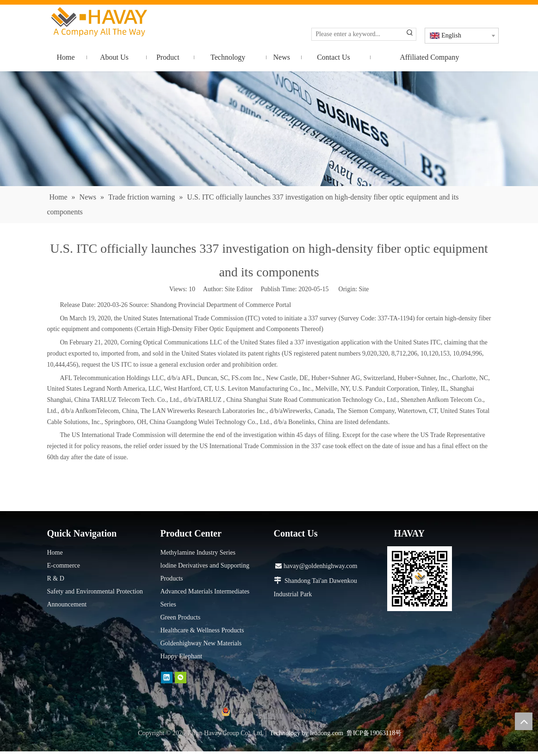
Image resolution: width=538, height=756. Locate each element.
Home (55, 553)
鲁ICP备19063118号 (374, 733)
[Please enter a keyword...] (358, 34)
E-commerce (64, 565)
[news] (269, 129)
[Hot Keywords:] (410, 34)
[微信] (181, 678)
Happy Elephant (182, 656)
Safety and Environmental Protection (95, 591)
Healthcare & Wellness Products (202, 630)
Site (364, 289)
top (524, 721)
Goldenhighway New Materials (201, 643)
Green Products (181, 617)
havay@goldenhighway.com (316, 566)
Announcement (67, 604)
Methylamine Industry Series (198, 553)
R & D (56, 578)
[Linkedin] (167, 678)
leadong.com (327, 733)
